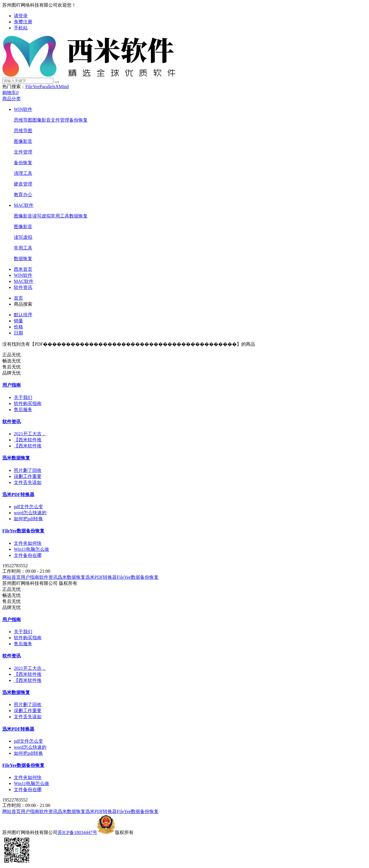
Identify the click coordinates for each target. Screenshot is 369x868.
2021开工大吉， (30, 434)
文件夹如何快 (28, 543)
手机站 (21, 28)
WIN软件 (23, 109)
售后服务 (23, 410)
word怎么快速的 (30, 513)
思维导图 (23, 120)
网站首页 (12, 577)
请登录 (21, 16)
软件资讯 (23, 287)
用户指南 (12, 385)
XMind (62, 87)
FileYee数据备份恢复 (23, 531)
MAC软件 (24, 205)
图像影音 (42, 120)
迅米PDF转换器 (18, 494)
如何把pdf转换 (28, 519)
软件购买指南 (28, 403)
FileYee (32, 87)
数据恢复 (78, 216)
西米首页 (23, 269)
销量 (18, 321)
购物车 (10, 93)
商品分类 (12, 99)
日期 (18, 333)
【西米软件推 (28, 440)
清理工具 (23, 173)
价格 (18, 327)
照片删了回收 (28, 470)
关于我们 (23, 397)
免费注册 (23, 22)
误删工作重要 (28, 476)
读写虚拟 (42, 216)
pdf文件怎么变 (28, 507)
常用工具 (60, 216)
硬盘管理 (23, 184)
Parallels (47, 87)
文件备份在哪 (28, 555)
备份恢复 (78, 120)
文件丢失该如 (28, 482)
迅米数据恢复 (16, 458)
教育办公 (23, 195)
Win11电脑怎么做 (31, 549)
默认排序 (23, 315)
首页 (18, 298)
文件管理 (60, 120)
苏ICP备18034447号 (77, 832)
